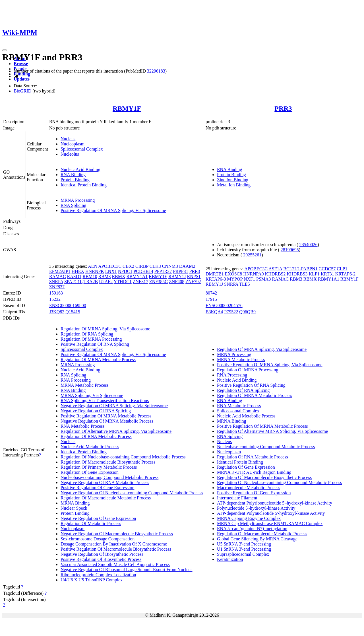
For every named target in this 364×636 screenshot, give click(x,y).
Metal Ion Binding (234, 185)
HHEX (78, 271)
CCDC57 (327, 269)
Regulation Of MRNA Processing (91, 339)
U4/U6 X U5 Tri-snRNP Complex (92, 580)
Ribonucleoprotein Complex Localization (98, 575)
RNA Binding (73, 175)
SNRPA (56, 282)
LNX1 (111, 271)
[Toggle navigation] (5, 50)
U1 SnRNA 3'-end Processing (244, 549)
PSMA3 (264, 279)
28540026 (309, 245)
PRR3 (283, 108)
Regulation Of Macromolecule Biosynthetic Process (108, 462)
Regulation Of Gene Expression (90, 472)
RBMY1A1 (137, 276)
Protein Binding (75, 180)
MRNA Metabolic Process (85, 385)
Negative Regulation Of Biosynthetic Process (102, 554)
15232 (55, 299)
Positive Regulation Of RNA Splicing (95, 344)
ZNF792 (193, 282)
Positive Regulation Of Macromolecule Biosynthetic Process (116, 549)
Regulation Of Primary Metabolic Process (99, 467)
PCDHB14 (143, 271)
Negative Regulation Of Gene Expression (98, 518)
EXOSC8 (233, 274)
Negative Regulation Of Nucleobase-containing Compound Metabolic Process (132, 493)
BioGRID (22, 91)
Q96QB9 (247, 312)
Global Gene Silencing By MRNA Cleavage (257, 539)
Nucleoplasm (73, 144)
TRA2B (91, 282)
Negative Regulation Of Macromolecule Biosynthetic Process (117, 534)
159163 (56, 293)
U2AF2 (106, 282)
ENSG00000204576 (224, 305)
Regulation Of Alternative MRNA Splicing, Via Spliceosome (116, 431)
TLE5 (244, 284)
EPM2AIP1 (60, 271)
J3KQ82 (57, 312)
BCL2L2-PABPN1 (300, 269)
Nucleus (68, 139)
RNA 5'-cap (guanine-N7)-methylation (252, 529)
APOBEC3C (110, 266)
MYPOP (235, 279)
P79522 (231, 312)
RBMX (118, 276)
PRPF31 (180, 271)
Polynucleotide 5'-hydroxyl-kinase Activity (256, 508)
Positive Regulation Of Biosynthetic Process (101, 559)
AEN (93, 266)
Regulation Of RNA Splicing (87, 334)
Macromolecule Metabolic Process (249, 488)
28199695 (290, 250)
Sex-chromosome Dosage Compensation (98, 539)
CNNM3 (170, 266)
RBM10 (90, 276)
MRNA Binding (75, 503)
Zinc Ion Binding (233, 180)
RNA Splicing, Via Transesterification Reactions (105, 401)
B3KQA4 (214, 312)
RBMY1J (177, 276)
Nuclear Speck (74, 508)
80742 (211, 293)
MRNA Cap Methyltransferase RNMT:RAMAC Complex (270, 523)
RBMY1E (158, 276)
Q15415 (73, 312)
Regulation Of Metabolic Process (91, 523)
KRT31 (327, 274)
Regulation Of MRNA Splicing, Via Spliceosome (105, 329)
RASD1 (74, 276)
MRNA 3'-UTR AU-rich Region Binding (254, 472)
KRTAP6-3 (216, 279)
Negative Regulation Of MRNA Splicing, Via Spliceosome (114, 406)
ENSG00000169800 (68, 305)
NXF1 (249, 279)
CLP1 (342, 269)
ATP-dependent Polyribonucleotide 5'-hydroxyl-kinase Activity (275, 503)
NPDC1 (125, 271)
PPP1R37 (163, 271)
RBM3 (105, 276)
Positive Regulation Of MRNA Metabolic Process (106, 416)
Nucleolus (70, 154)
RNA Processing (76, 380)
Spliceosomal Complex (82, 149)
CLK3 (155, 266)
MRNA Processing (78, 200)
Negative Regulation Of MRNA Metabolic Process (107, 421)
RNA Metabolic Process (83, 426)
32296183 (156, 71)
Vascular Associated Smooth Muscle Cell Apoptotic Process (115, 564)
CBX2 (128, 266)
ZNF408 (177, 282)
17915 (211, 299)
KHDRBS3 (297, 274)
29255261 (252, 255)
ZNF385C (159, 282)
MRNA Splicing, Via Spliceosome (92, 395)
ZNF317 (140, 282)
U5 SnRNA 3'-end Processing (244, 544)
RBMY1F (127, 108)
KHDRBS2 (275, 274)
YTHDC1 (123, 282)
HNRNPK (95, 271)
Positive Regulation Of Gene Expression (98, 488)
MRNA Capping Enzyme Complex (249, 518)
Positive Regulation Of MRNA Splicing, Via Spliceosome (113, 210)
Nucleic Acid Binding (80, 169)
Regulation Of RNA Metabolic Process (96, 436)
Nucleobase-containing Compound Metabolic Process (109, 477)
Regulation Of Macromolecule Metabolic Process (106, 498)
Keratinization (230, 559)
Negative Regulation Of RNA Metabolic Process (105, 482)
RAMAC (58, 276)
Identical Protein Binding (84, 185)
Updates (22, 79)
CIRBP (142, 266)
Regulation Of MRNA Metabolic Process (98, 360)
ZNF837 (57, 287)
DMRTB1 (215, 274)
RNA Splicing (73, 205)
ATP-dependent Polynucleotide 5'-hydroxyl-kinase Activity (271, 513)
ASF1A (275, 269)
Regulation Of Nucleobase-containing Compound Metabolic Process (123, 457)
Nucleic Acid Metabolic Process (90, 447)
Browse (21, 64)
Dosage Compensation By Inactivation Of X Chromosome (114, 544)
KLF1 (314, 274)
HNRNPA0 (253, 274)
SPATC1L (73, 282)
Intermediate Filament (237, 498)
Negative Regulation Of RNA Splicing (96, 411)
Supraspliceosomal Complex (243, 554)
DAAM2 (187, 266)
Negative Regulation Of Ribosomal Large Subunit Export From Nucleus (127, 570)
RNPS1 (194, 276)
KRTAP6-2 (346, 274)
